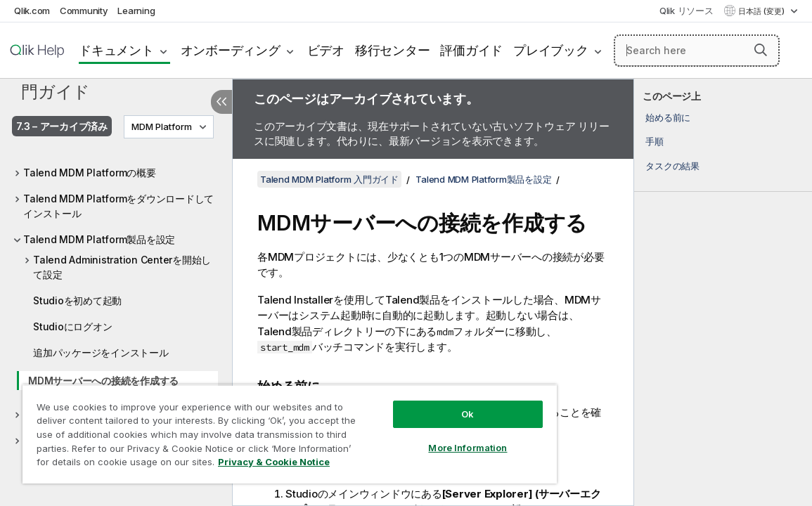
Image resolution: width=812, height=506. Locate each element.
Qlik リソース (687, 11)
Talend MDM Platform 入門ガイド (116, 81)
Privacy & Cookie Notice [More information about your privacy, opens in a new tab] (274, 462)
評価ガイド (471, 50)
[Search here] (697, 51)
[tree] (116, 303)
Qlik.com (32, 11)
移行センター (393, 50)
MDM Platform (162, 126)
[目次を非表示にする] (221, 102)
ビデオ (326, 50)
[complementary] (723, 292)
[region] (290, 434)
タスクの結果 (672, 166)
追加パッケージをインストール (101, 352)
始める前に (668, 117)
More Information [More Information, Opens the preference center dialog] (468, 448)
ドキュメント (116, 50)
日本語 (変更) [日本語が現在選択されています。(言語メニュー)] (762, 11)
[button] (761, 50)
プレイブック (551, 50)
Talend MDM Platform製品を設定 (99, 239)
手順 (655, 141)
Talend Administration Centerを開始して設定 (122, 267)
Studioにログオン (72, 326)
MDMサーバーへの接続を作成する (103, 381)
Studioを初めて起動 (77, 300)
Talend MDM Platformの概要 (90, 173)
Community (84, 11)
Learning (136, 11)
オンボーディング (231, 50)
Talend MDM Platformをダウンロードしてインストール (118, 206)
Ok (468, 414)
